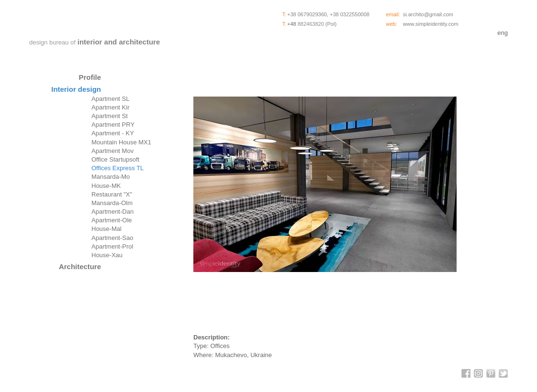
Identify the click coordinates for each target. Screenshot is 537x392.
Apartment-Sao (112, 238)
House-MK (106, 186)
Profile (90, 77)
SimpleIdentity (96, 21)
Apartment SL (111, 99)
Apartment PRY (113, 125)
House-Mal (106, 229)
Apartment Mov (112, 151)
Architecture (80, 267)
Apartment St (110, 116)
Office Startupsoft (115, 159)
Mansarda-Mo (111, 177)
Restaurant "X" (112, 194)
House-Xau (107, 255)
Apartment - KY (113, 133)
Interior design (76, 89)
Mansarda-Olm (112, 203)
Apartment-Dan (112, 212)
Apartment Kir (110, 107)
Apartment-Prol (112, 246)
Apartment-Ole (112, 220)
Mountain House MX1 (121, 142)
